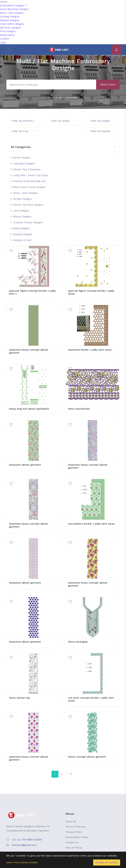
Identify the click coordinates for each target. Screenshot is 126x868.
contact (5, 39)
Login (3, 42)
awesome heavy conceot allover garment (29, 758)
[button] (63, 147)
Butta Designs (21, 228)
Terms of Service (76, 827)
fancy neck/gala (78, 642)
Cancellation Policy (77, 837)
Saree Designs (22, 158)
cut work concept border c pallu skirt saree (91, 699)
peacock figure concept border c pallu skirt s (32, 292)
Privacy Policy (74, 832)
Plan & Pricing (74, 848)
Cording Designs (10, 17)
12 (71, 774)
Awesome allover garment (25, 465)
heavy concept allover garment (87, 757)
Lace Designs (21, 211)
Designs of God (22, 240)
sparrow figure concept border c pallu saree (91, 292)
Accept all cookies (107, 862)
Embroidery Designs (14, 6)
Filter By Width (63, 121)
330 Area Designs (10, 28)
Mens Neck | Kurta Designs (29, 187)
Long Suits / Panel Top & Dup (31, 175)
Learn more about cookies (22, 862)
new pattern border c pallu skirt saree (91, 524)
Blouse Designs (22, 217)
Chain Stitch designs (12, 24)
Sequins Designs (10, 20)
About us (71, 821)
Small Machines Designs (14, 9)
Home (4, 2)
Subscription (7, 35)
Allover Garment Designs (28, 205)
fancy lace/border (79, 409)
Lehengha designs (24, 164)
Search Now (108, 84)
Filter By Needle (102, 131)
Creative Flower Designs (28, 222)
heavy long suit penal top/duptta (29, 409)
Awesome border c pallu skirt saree (90, 350)
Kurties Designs (22, 199)
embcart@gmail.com (24, 845)
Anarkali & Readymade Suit (29, 181)
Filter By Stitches (24, 121)
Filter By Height (102, 121)
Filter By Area (24, 131)
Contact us (72, 842)
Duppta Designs (23, 234)
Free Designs (8, 31)
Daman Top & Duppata (27, 169)
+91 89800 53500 (32, 840)
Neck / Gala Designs (26, 193)
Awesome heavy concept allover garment (29, 351)
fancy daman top (19, 698)
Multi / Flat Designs (12, 13)
